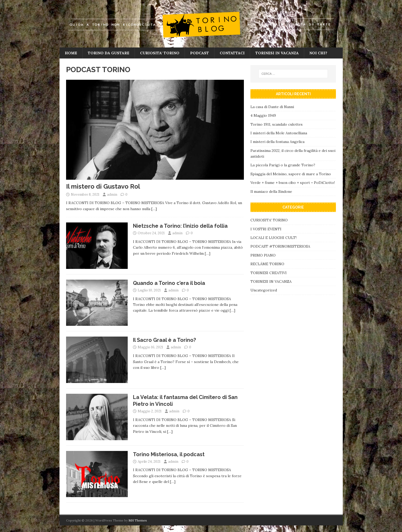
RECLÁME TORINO (267, 264)
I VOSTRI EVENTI (266, 229)
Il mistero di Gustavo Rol (103, 186)
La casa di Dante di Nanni (272, 107)
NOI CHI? (318, 53)
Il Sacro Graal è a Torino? (164, 340)
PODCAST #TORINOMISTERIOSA (280, 246)
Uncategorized (264, 290)
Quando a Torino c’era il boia (169, 283)
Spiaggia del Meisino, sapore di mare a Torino (291, 174)
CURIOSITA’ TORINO (160, 53)
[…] (154, 209)
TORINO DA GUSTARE (109, 53)
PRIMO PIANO (263, 255)
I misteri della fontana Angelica (277, 142)
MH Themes (138, 520)
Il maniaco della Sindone (271, 191)
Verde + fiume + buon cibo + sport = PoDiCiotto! (293, 183)
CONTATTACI (232, 53)
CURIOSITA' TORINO (269, 220)
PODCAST (200, 53)
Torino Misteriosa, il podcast (169, 454)
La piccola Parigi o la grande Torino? (283, 165)
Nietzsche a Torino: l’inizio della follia (180, 226)
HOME (71, 53)
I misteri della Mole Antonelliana (279, 133)
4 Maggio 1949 (263, 115)
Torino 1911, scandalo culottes (277, 124)
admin (112, 195)
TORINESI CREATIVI (269, 273)
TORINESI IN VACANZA (277, 53)
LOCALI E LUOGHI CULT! (274, 238)
